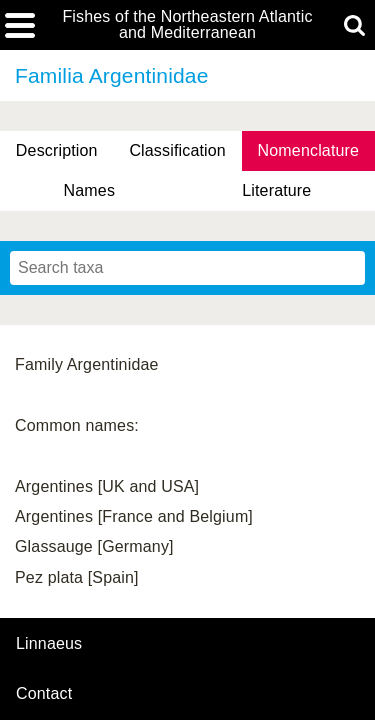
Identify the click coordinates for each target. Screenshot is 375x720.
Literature (276, 190)
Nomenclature (309, 150)
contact (44, 693)
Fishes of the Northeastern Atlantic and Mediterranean (187, 25)
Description (57, 150)
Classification (177, 150)
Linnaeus (49, 644)
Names (89, 190)
